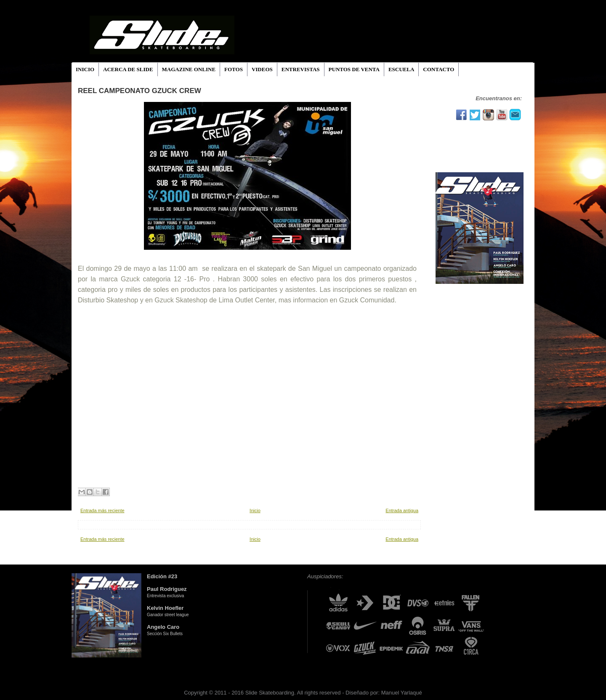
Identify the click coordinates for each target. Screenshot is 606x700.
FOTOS (234, 69)
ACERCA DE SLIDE (128, 69)
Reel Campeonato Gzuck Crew (140, 91)
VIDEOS (262, 69)
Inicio (255, 510)
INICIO (85, 69)
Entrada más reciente (102, 510)
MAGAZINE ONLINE (189, 69)
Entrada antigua (402, 510)
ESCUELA (401, 69)
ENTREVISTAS (301, 69)
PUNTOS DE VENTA (354, 69)
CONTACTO (439, 69)
